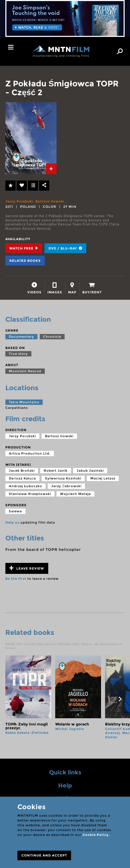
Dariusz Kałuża (22, 478)
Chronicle (52, 337)
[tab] (51, 169)
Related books (25, 261)
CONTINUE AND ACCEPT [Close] (44, 855)
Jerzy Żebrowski (66, 486)
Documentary (21, 337)
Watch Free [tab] (24, 248)
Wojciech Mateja (75, 494)
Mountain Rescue (25, 371)
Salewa (15, 511)
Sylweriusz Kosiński (63, 478)
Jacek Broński (22, 471)
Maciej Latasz (103, 478)
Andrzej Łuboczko (25, 486)
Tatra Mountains (24, 402)
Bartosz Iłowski (50, 201)
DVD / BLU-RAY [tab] (65, 248)
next (120, 699)
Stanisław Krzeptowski (30, 494)
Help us (12, 522)
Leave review (27, 568)
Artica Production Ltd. (30, 453)
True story (18, 354)
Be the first (16, 579)
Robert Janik (56, 471)
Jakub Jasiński (90, 471)
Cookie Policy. (96, 835)
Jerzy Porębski (19, 201)
